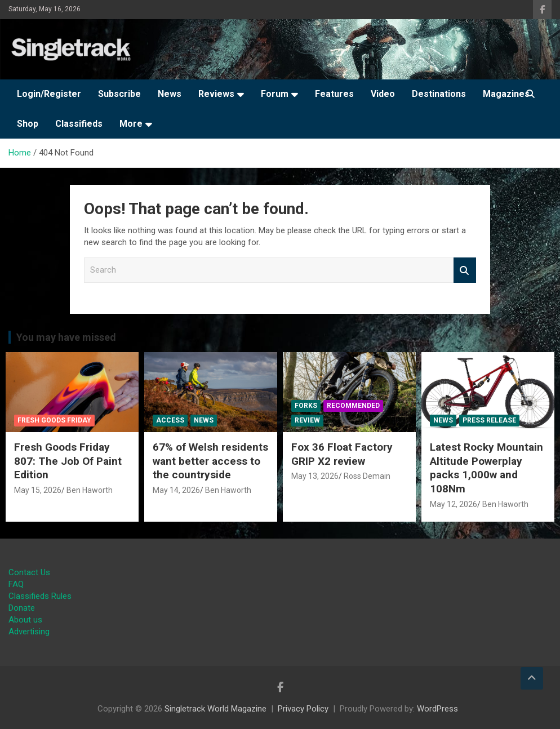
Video (383, 94)
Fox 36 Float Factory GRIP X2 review (342, 454)
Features (334, 94)
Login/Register (49, 94)
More (131, 124)
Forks (306, 406)
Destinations (439, 94)
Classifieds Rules (40, 596)
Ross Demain (367, 476)
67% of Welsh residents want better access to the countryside (210, 461)
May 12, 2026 (454, 504)
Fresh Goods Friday (54, 420)
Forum (275, 94)
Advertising (29, 632)
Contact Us (29, 572)
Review (307, 420)
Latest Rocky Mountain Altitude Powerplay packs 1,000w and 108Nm (486, 468)
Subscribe (119, 94)
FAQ (16, 584)
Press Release (489, 420)
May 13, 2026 (315, 476)
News (170, 94)
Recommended (353, 406)
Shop (28, 124)
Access (170, 420)
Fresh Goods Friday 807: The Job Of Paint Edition (68, 461)
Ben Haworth (90, 490)
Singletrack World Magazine (215, 709)
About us (25, 620)
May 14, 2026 (176, 490)
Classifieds (79, 124)
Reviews (216, 94)
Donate (22, 608)
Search (465, 270)
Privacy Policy (303, 709)
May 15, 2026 (38, 490)
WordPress (437, 709)
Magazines (506, 94)
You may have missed (66, 337)
